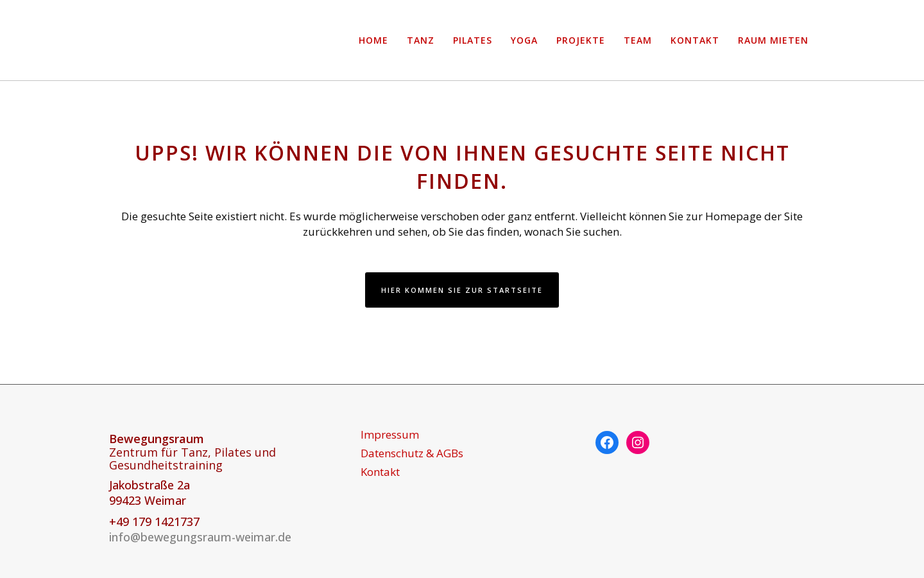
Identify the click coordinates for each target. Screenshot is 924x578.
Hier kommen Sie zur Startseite (462, 290)
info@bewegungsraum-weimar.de (200, 537)
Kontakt (380, 472)
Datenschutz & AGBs (412, 453)
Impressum (390, 435)
